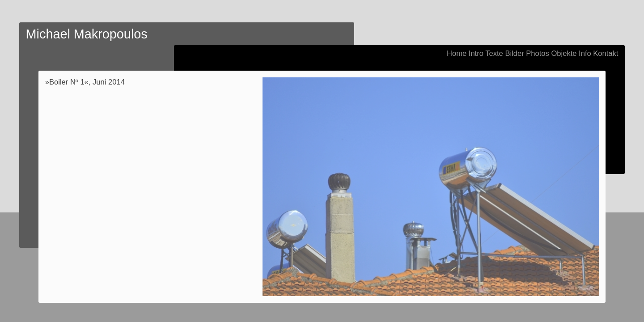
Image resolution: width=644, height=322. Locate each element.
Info (585, 53)
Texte (494, 53)
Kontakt (606, 53)
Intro (476, 53)
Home (457, 53)
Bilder (514, 53)
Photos (538, 53)
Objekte (564, 53)
